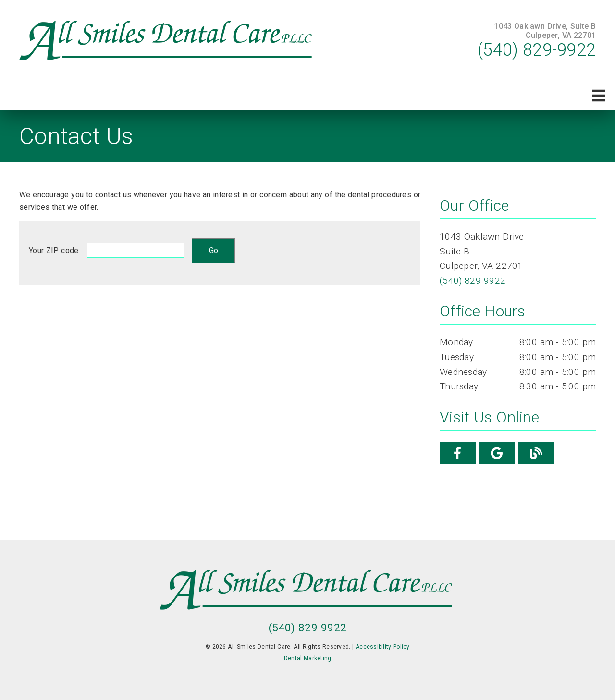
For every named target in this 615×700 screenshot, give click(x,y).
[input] (136, 251)
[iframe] (220, 408)
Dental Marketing (308, 658)
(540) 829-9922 (537, 50)
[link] (167, 41)
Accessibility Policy (383, 647)
